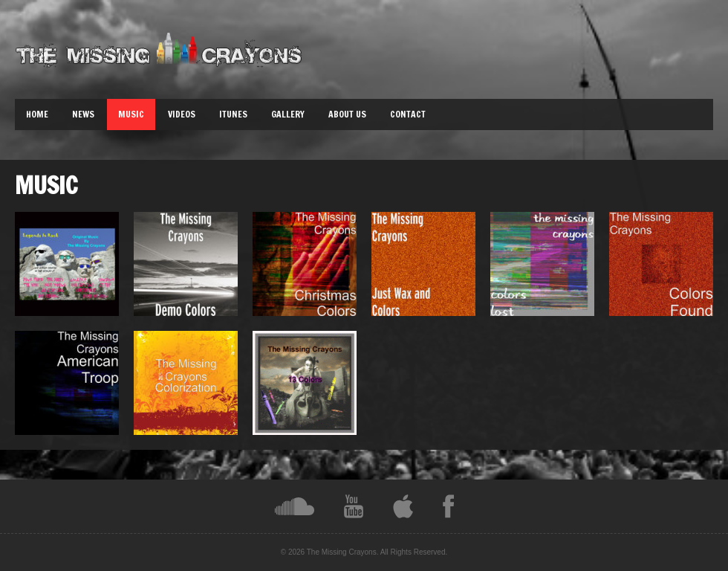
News (83, 114)
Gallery (288, 114)
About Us (347, 114)
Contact (408, 114)
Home (37, 114)
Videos (182, 114)
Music (131, 114)
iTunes (233, 114)
